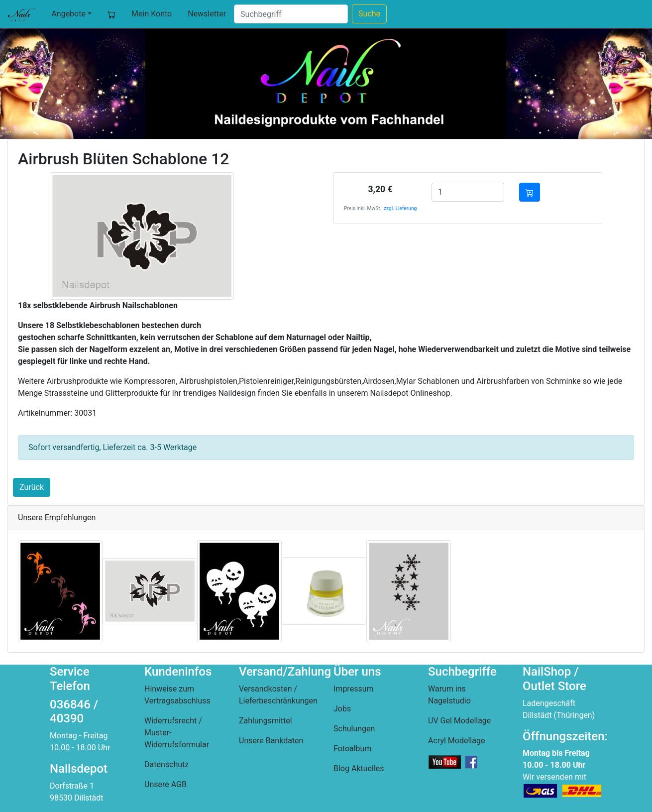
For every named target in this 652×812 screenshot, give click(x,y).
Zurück (32, 487)
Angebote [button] (68, 14)
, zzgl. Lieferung (399, 208)
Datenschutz (166, 764)
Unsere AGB (165, 784)
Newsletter (207, 14)
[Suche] (291, 14)
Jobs (342, 709)
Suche (369, 14)
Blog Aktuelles (359, 768)
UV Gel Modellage (459, 721)
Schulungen (354, 729)
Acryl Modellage (456, 741)
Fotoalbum (352, 749)
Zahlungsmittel (266, 721)
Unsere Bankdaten (271, 741)
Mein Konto (152, 14)
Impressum (354, 689)
